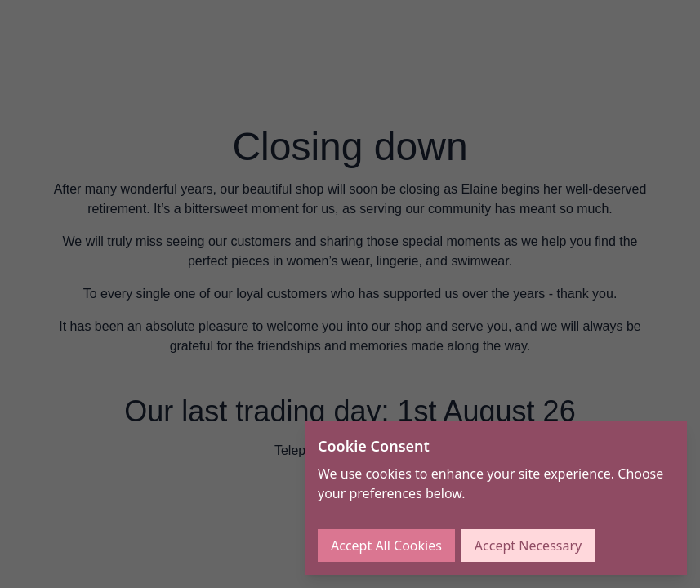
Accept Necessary (528, 546)
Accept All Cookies (386, 546)
